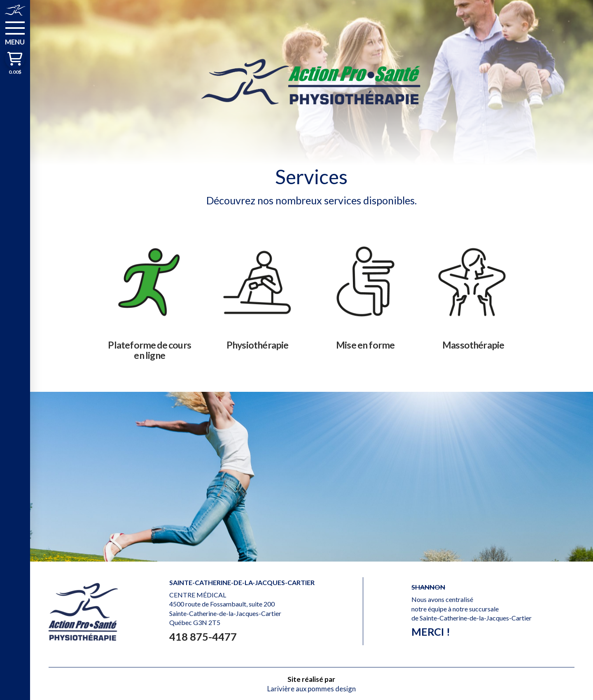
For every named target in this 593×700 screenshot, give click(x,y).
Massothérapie (473, 345)
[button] (15, 33)
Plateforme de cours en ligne (149, 350)
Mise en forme (365, 345)
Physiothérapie (258, 345)
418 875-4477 (203, 637)
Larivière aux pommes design (312, 689)
